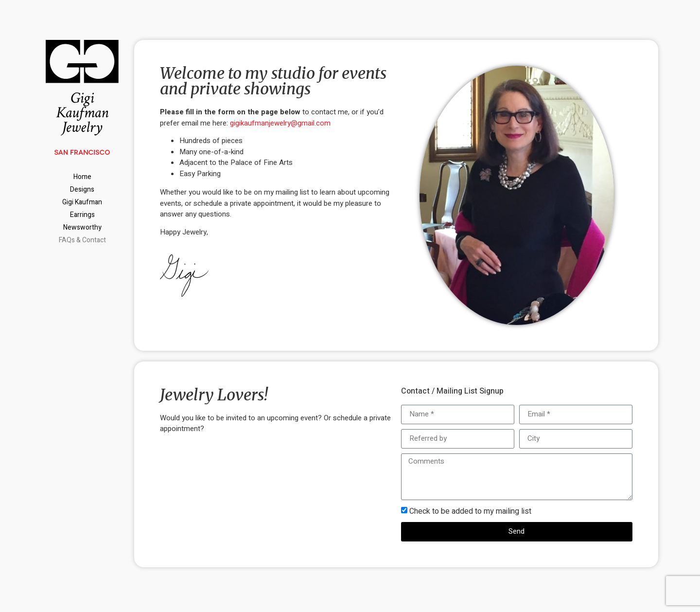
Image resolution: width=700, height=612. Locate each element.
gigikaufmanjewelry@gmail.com (280, 123)
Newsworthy (82, 227)
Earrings (82, 215)
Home (82, 177)
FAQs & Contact (82, 240)
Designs (82, 189)
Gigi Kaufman (82, 202)
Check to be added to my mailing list (470, 511)
